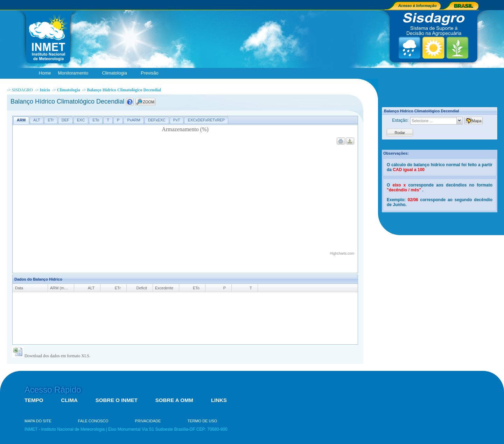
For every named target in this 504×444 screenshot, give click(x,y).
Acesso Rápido (53, 390)
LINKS (219, 400)
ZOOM (149, 102)
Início (45, 90)
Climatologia (116, 73)
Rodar (400, 133)
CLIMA (69, 400)
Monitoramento (75, 73)
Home (45, 73)
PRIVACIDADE (148, 421)
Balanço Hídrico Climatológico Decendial (124, 90)
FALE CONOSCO (93, 421)
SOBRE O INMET (117, 400)
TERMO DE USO (202, 421)
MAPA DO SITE (38, 421)
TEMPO (34, 400)
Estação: (400, 120)
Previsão (151, 73)
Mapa (477, 121)
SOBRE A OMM (174, 400)
